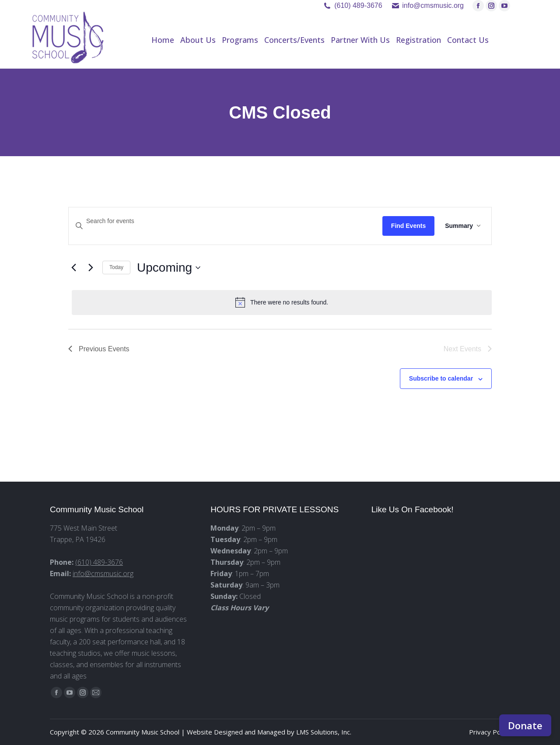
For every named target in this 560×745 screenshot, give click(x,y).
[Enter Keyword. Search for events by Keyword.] (226, 221)
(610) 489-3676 (358, 5)
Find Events (408, 226)
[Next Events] (91, 268)
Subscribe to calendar (441, 378)
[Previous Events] (73, 268)
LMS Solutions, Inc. (324, 732)
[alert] (282, 302)
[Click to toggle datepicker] (169, 268)
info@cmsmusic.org (103, 574)
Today (116, 267)
